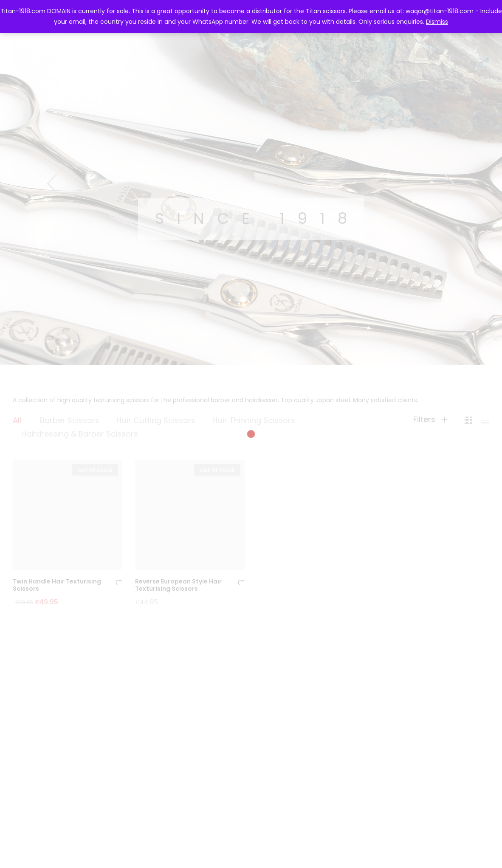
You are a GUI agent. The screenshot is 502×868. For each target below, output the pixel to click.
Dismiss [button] (437, 22)
